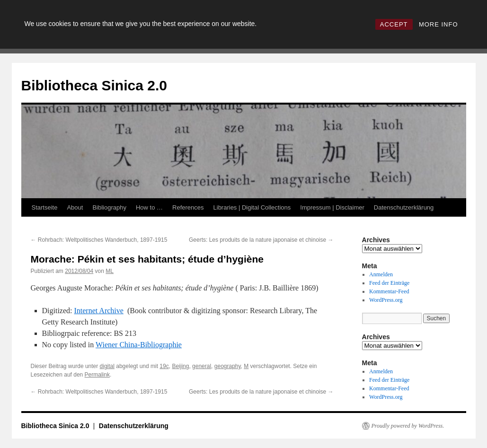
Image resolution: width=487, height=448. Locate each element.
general (202, 366)
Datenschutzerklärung (404, 207)
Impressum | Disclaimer (332, 207)
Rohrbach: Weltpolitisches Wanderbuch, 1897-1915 (99, 240)
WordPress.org (386, 300)
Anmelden (381, 274)
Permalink (97, 375)
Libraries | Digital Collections (252, 207)
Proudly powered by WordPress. (408, 426)
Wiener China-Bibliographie (139, 345)
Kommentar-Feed (389, 291)
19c (164, 366)
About (75, 207)
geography (228, 366)
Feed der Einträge (389, 283)
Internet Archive (98, 311)
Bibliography (109, 207)
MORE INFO (438, 24)
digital (107, 366)
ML (110, 271)
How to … (149, 207)
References (188, 207)
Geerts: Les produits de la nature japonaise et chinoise (261, 240)
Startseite (45, 207)
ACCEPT (394, 24)
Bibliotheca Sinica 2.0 (94, 85)
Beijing (180, 366)
